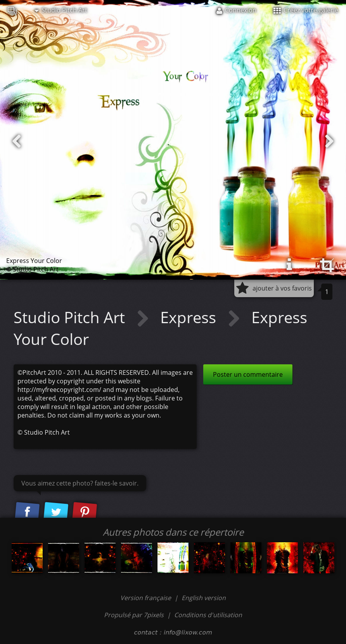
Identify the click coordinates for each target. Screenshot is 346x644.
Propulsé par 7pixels (134, 615)
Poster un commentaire (248, 374)
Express (190, 317)
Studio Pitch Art (61, 10)
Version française (146, 598)
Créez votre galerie (306, 10)
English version (204, 598)
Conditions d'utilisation (208, 615)
